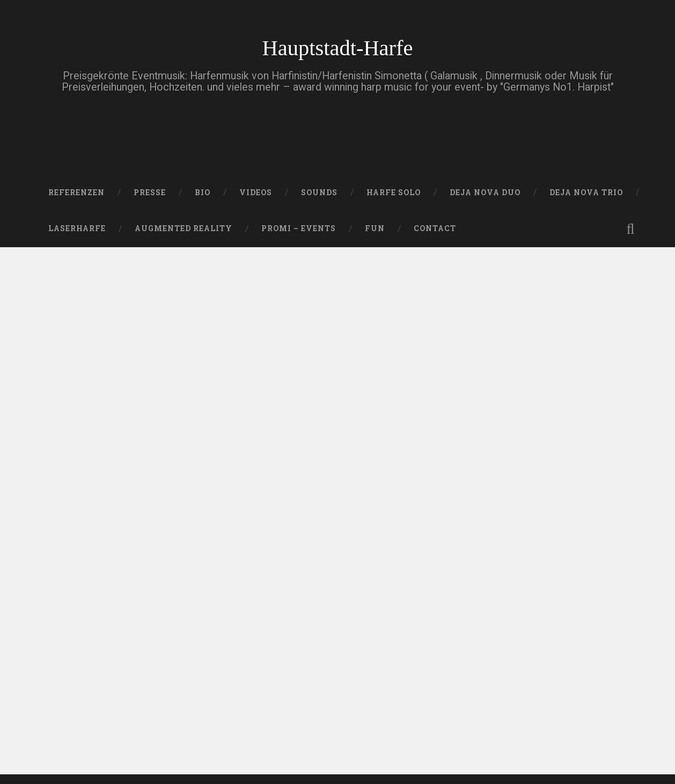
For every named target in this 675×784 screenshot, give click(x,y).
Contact (435, 228)
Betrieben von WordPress (96, 759)
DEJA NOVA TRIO (586, 193)
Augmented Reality (184, 228)
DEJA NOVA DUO (485, 193)
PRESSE (150, 193)
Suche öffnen (630, 229)
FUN (375, 228)
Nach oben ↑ (613, 759)
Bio (203, 193)
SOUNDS (319, 193)
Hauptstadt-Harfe (337, 48)
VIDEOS (256, 193)
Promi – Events (299, 228)
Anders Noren (322, 759)
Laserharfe (77, 228)
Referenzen (76, 193)
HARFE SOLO (394, 193)
